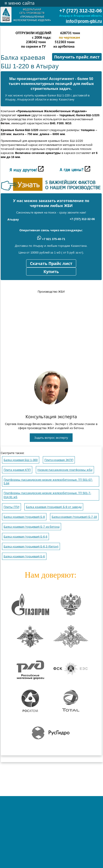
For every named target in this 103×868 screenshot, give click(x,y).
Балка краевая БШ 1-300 (21, 460)
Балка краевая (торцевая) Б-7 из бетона (32, 527)
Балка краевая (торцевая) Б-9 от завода (54, 507)
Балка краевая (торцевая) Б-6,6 (25, 537)
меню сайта (19, 3)
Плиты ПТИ (11, 507)
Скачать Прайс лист (51, 264)
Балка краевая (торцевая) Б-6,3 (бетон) (31, 546)
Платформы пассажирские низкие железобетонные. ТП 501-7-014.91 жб (47, 495)
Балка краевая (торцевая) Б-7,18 (74, 517)
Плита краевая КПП (17, 470)
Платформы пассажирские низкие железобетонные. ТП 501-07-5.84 (48, 482)
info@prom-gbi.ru (84, 21)
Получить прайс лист (77, 57)
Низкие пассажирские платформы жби (65, 470)
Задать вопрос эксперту (51, 438)
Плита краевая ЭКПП (59, 460)
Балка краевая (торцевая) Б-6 (24, 556)
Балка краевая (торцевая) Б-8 (24, 517)
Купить (51, 272)
